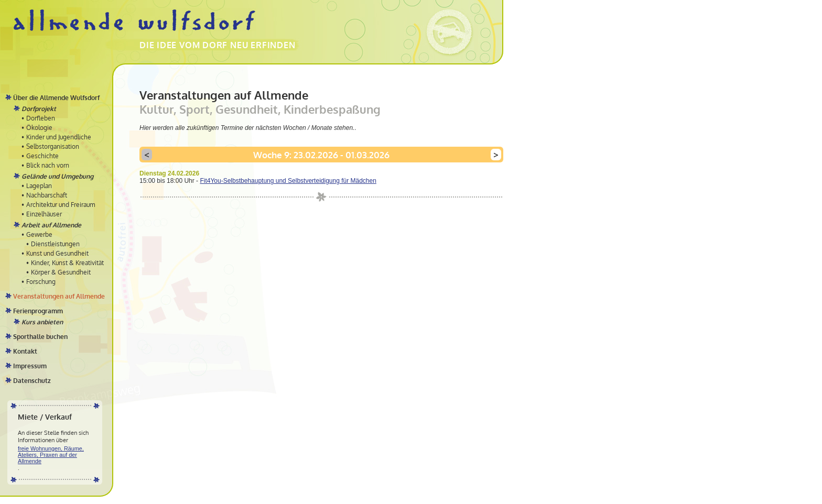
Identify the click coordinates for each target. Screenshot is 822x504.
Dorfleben (41, 118)
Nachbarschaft (47, 195)
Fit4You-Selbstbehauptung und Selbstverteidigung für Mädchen (288, 181)
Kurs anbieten (42, 322)
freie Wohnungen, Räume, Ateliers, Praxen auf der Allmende (51, 455)
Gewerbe (39, 234)
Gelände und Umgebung (57, 176)
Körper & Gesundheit (61, 272)
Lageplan (39, 186)
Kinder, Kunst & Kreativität (67, 263)
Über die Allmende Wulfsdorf (56, 98)
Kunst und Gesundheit (57, 253)
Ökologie (39, 128)
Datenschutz (32, 381)
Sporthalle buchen (40, 337)
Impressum (30, 366)
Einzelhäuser (44, 214)
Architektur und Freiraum (61, 205)
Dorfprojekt (39, 109)
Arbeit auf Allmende (51, 225)
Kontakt (25, 351)
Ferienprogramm (38, 311)
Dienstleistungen (55, 244)
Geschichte (42, 156)
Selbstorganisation (53, 146)
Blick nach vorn (48, 165)
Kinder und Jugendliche (59, 137)
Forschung (41, 282)
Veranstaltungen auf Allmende (59, 296)
